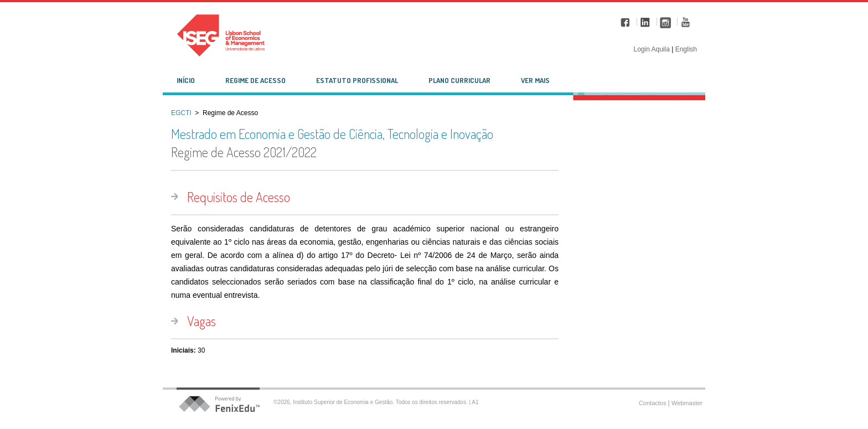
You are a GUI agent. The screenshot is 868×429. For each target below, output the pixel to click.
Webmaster (687, 403)
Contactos (653, 403)
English (686, 49)
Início (186, 80)
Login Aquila (652, 49)
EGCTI (181, 113)
